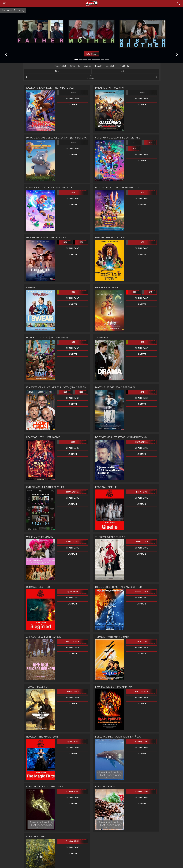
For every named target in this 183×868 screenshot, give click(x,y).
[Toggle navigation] (5, 3)
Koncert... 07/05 (141, 592)
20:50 (78, 392)
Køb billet (92, 54)
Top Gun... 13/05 (72, 692)
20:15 (147, 292)
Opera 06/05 (73, 592)
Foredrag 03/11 (141, 791)
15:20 (66, 292)
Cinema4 (87, 3)
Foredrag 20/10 (72, 791)
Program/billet (60, 66)
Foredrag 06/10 (141, 741)
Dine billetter (111, 66)
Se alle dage (72, 99)
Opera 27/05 (73, 741)
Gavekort (88, 66)
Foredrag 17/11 (72, 841)
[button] (6, 55)
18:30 (62, 392)
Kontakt (99, 66)
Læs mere (72, 105)
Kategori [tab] (124, 71)
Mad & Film (125, 66)
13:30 (147, 142)
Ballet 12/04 (141, 492)
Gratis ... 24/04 (73, 542)
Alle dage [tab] (92, 77)
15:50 (131, 149)
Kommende (75, 66)
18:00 (66, 192)
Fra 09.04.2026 (72, 492)
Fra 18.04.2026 (141, 442)
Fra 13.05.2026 (72, 642)
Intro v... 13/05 (141, 642)
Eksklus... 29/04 (141, 542)
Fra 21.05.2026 (141, 692)
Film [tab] (57, 71)
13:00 (135, 192)
